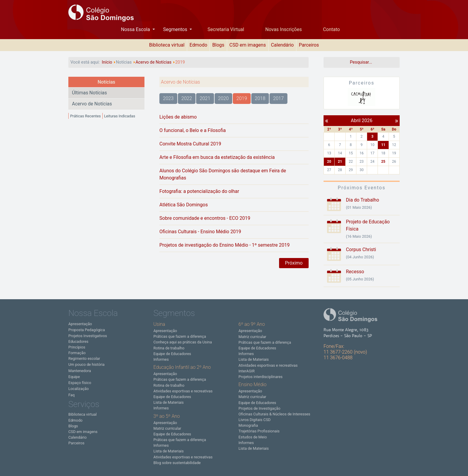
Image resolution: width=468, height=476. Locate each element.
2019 (242, 98)
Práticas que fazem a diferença (180, 336)
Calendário (283, 45)
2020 (224, 98)
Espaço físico (80, 383)
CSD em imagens (248, 45)
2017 (278, 98)
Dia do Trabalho (362, 200)
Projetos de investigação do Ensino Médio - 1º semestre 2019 (224, 245)
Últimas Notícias (89, 93)
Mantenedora (80, 371)
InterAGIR (247, 371)
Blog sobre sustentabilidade (177, 463)
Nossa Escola (136, 29)
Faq (71, 395)
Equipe (74, 377)
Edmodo (198, 45)
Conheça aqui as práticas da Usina (183, 342)
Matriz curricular (167, 428)
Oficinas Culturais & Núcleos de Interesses (274, 414)
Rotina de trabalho (169, 348)
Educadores (78, 341)
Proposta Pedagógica (87, 330)
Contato (331, 29)
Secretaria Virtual (226, 29)
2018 (260, 98)
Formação (77, 353)
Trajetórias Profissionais (259, 431)
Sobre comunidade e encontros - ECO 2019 (205, 218)
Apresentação (80, 324)
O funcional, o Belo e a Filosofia (193, 130)
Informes (161, 359)
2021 (205, 98)
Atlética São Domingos (184, 205)
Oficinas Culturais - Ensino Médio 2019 (200, 232)
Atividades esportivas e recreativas (183, 391)
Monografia (248, 425)
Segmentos (176, 29)
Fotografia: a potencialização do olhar (199, 191)
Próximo (294, 263)
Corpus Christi (361, 249)
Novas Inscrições (284, 29)
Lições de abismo (178, 117)
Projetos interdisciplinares (261, 377)
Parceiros (309, 45)
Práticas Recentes (86, 116)
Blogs (218, 45)
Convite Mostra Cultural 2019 (190, 144)
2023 (168, 98)
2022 (187, 98)
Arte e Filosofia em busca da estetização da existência (217, 157)
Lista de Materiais (168, 402)
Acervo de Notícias (92, 104)
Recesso (355, 272)
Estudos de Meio (253, 437)
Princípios (77, 347)
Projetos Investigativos (88, 336)
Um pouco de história (86, 364)
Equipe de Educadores (172, 354)
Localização (78, 389)
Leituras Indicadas (120, 116)
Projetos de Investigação (259, 408)
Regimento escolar (84, 358)
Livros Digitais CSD (255, 420)
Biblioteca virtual (167, 45)
